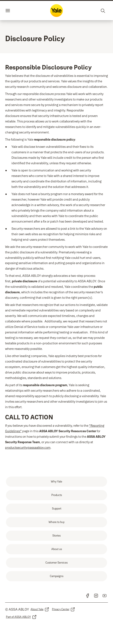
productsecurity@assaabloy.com (28, 448)
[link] (56, 482)
